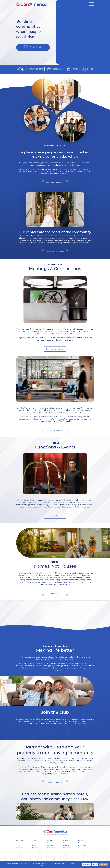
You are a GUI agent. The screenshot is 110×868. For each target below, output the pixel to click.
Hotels (18, 846)
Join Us (55, 736)
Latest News (51, 849)
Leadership (35, 846)
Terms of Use (66, 849)
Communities (20, 851)
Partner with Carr (55, 786)
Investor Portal (82, 849)
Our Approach (51, 844)
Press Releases (51, 851)
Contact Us (66, 844)
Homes (18, 849)
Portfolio (34, 844)
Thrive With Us (36, 47)
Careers (65, 846)
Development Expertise (85, 846)
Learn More (55, 516)
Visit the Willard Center (55, 252)
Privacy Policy (67, 851)
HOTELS (75, 69)
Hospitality (35, 851)
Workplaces (19, 844)
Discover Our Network (55, 349)
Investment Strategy (53, 846)
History (34, 849)
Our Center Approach (55, 183)
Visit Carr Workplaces (55, 430)
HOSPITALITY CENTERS (34, 69)
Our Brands (82, 844)
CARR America (32, 4)
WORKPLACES (58, 69)
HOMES (90, 69)
